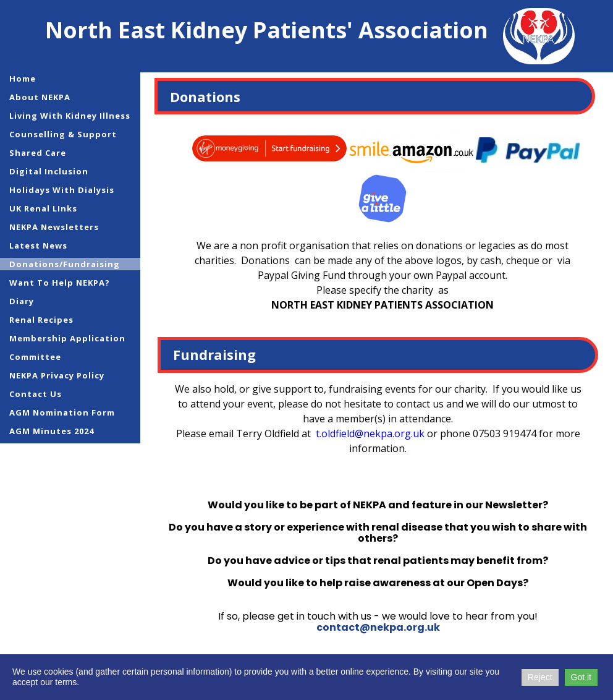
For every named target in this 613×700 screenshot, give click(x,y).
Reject (540, 677)
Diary (22, 301)
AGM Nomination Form (62, 412)
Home (23, 79)
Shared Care (38, 153)
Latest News (38, 245)
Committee (35, 357)
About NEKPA (40, 97)
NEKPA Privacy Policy (57, 375)
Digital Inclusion (49, 171)
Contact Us (36, 394)
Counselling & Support (63, 134)
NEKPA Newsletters (54, 227)
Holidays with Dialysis (62, 190)
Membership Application (67, 338)
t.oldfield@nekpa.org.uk (370, 433)
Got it (581, 677)
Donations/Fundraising (65, 264)
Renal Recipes (41, 320)
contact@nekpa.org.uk (378, 627)
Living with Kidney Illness (70, 116)
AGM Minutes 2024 (52, 431)
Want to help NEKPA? (60, 283)
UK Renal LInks (43, 208)
